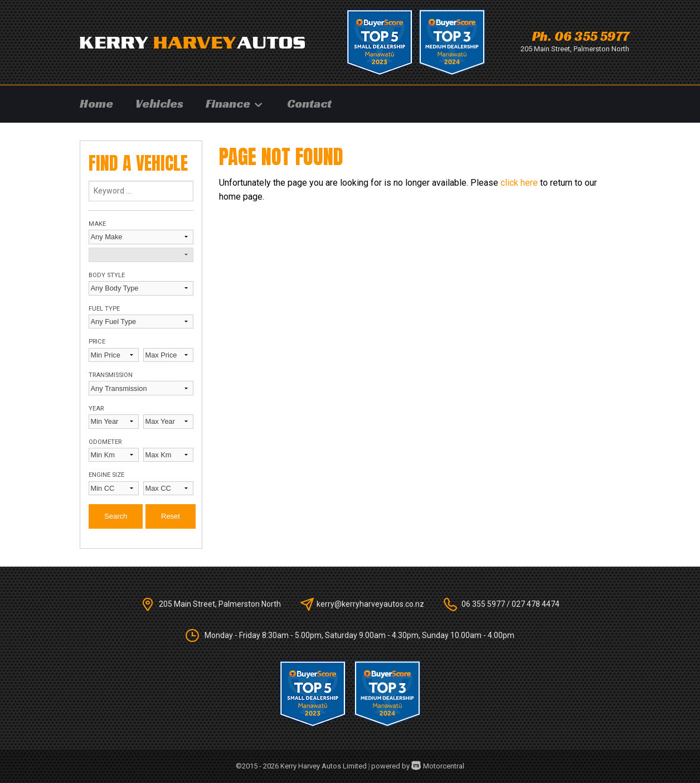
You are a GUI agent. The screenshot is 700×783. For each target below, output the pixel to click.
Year (96, 409)
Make (97, 224)
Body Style (107, 275)
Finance (235, 103)
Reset (171, 516)
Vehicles (159, 103)
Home (96, 103)
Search (116, 516)
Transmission (111, 375)
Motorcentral (438, 766)
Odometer (105, 442)
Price (97, 342)
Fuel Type (104, 309)
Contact (309, 103)
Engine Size (106, 475)
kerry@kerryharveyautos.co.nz (370, 604)
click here (519, 183)
